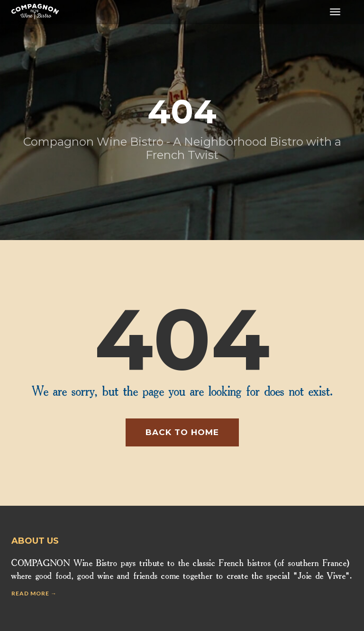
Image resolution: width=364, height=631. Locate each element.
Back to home (182, 432)
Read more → (34, 593)
